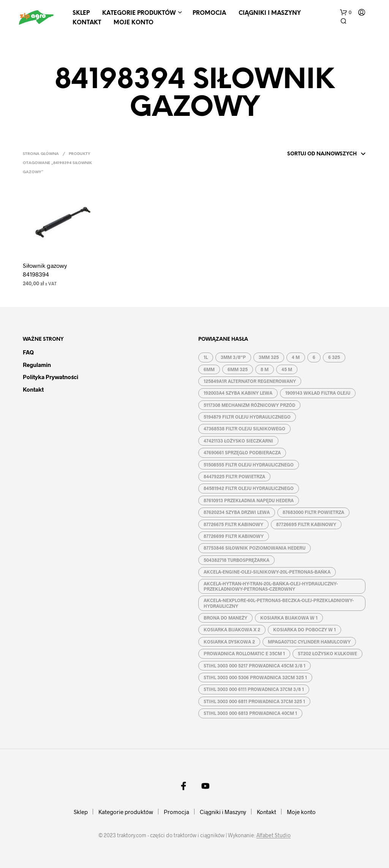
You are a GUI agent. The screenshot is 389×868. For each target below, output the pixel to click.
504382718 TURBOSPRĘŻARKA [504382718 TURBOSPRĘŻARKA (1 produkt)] (236, 560)
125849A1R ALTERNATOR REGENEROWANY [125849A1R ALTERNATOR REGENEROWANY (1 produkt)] (250, 381)
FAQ (28, 352)
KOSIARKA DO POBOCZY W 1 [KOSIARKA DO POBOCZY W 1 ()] (304, 629)
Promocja (209, 13)
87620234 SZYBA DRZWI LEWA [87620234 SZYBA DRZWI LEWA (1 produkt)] (237, 512)
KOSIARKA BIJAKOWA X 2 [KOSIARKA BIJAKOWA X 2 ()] (232, 629)
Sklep (81, 13)
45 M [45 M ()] (287, 369)
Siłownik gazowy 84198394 (45, 270)
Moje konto (134, 23)
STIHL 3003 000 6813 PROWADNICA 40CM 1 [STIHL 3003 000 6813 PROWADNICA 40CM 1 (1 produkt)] (250, 713)
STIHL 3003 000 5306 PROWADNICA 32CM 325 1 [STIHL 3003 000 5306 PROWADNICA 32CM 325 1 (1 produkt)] (255, 677)
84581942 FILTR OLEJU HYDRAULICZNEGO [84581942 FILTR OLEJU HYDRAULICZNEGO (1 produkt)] (249, 488)
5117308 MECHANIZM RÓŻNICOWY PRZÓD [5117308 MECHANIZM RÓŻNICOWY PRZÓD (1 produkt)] (249, 405)
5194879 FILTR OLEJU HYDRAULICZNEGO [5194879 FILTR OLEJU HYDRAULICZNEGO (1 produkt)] (247, 417)
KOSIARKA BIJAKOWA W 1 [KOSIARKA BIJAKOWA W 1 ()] (289, 618)
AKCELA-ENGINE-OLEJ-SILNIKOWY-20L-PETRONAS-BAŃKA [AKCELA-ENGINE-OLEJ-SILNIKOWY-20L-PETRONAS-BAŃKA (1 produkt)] (267, 572)
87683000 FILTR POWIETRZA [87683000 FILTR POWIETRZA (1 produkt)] (313, 512)
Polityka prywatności (51, 377)
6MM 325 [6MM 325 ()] (238, 369)
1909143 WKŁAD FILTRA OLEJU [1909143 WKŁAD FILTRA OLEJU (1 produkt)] (318, 393)
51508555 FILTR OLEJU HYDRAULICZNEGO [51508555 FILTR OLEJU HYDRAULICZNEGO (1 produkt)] (249, 465)
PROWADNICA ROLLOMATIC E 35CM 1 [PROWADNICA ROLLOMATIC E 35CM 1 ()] (244, 653)
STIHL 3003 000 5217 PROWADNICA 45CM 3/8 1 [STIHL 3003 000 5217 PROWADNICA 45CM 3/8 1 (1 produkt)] (255, 666)
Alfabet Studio (274, 835)
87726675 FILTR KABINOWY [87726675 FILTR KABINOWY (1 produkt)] (233, 524)
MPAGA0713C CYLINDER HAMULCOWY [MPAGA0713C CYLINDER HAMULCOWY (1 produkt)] (309, 642)
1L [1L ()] (206, 357)
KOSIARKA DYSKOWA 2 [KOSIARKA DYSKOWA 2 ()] (229, 642)
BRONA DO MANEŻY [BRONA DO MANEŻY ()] (225, 618)
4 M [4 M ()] (296, 357)
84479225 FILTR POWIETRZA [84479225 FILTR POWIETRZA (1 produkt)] (234, 476)
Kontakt (87, 23)
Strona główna (41, 154)
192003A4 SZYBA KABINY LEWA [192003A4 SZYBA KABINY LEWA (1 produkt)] (238, 393)
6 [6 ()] (314, 357)
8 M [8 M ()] (265, 369)
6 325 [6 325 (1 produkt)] (334, 357)
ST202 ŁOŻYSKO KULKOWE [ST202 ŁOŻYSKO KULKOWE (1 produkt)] (327, 653)
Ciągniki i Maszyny (270, 13)
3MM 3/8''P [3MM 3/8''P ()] (233, 357)
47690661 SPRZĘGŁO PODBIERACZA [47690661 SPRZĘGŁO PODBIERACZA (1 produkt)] (242, 452)
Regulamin (37, 365)
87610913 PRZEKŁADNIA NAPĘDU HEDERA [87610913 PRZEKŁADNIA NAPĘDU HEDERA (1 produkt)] (249, 500)
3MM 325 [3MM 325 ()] (269, 357)
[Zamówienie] (316, 154)
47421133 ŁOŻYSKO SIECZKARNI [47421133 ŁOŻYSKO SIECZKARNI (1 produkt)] (238, 441)
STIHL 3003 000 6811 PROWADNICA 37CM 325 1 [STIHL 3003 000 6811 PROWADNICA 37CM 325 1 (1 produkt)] (254, 701)
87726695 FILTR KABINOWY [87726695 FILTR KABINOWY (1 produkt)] (306, 524)
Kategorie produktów (139, 13)
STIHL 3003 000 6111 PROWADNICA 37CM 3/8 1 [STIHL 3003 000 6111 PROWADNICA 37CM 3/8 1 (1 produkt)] (254, 689)
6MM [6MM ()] (209, 369)
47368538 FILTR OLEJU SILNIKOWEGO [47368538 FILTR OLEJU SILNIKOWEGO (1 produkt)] (244, 428)
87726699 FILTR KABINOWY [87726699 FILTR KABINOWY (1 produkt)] (234, 536)
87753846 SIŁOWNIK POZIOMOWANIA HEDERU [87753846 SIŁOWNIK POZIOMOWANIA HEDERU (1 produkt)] (255, 548)
